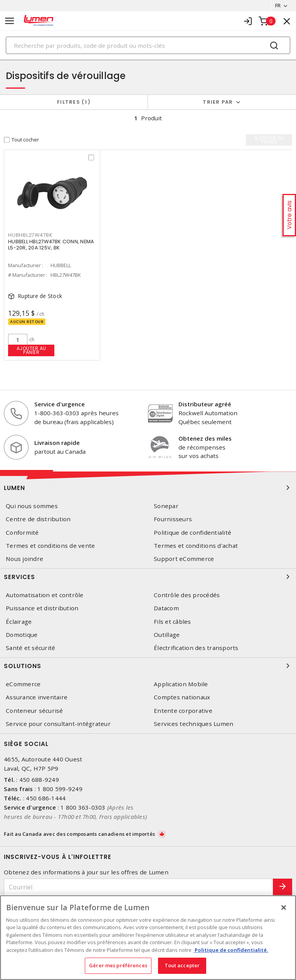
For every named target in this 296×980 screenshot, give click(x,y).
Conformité (22, 533)
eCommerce (23, 684)
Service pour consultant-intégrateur (58, 724)
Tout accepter (182, 965)
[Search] (148, 45)
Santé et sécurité (30, 648)
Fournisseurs (173, 519)
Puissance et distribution (42, 608)
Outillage (167, 635)
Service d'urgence (60, 404)
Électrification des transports (196, 648)
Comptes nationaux (182, 697)
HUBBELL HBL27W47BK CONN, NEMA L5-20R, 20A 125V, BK (51, 245)
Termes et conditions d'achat (196, 546)
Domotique (22, 635)
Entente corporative (183, 711)
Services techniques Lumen (193, 724)
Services (148, 577)
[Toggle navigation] (10, 21)
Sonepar (166, 506)
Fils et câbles (172, 622)
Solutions (148, 666)
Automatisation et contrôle (45, 595)
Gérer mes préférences (118, 965)
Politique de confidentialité (193, 533)
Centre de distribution (38, 519)
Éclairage (19, 622)
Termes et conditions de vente (50, 546)
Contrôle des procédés (187, 595)
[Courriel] (139, 887)
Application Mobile (181, 684)
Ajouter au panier (31, 350)
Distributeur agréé (205, 404)
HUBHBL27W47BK (30, 235)
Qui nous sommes (32, 506)
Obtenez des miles (205, 438)
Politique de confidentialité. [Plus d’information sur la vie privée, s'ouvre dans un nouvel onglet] (231, 950)
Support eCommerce (184, 559)
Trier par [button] (218, 102)
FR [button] (278, 5)
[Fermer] (284, 908)
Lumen (148, 488)
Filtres (74, 102)
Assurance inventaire (37, 697)
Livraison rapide (57, 443)
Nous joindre (24, 559)
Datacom (166, 608)
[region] (148, 938)
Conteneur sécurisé (34, 711)
